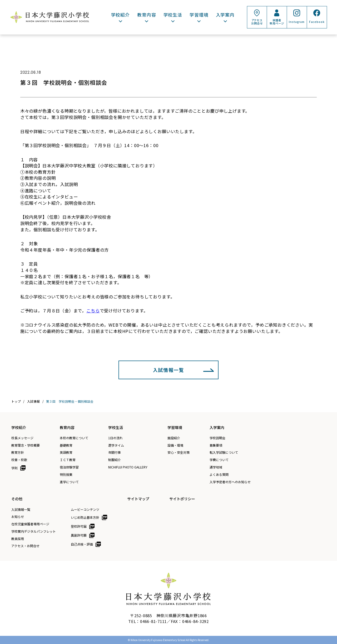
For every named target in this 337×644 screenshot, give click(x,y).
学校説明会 (217, 438)
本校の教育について (74, 438)
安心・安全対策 (179, 452)
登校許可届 (79, 526)
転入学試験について (224, 452)
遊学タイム (116, 445)
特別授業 (66, 475)
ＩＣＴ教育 (68, 460)
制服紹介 (115, 460)
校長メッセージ (22, 438)
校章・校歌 (19, 460)
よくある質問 (219, 475)
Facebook (317, 22)
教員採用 (18, 539)
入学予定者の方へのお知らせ (230, 482)
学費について (219, 460)
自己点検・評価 (82, 544)
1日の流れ (115, 438)
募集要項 (216, 445)
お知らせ (18, 517)
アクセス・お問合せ (25, 546)
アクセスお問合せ (257, 22)
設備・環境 (175, 445)
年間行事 (115, 452)
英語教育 (66, 452)
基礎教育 (66, 445)
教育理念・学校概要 (26, 445)
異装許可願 (79, 535)
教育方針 (18, 452)
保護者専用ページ (277, 22)
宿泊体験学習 (69, 467)
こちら (93, 311)
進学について (69, 482)
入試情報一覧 (169, 370)
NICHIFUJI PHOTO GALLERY (128, 467)
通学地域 (216, 467)
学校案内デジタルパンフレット (34, 531)
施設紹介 (174, 438)
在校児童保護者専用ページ (30, 524)
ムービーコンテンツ (85, 510)
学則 (14, 468)
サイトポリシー (182, 499)
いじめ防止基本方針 (85, 517)
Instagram (297, 22)
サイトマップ (138, 499)
